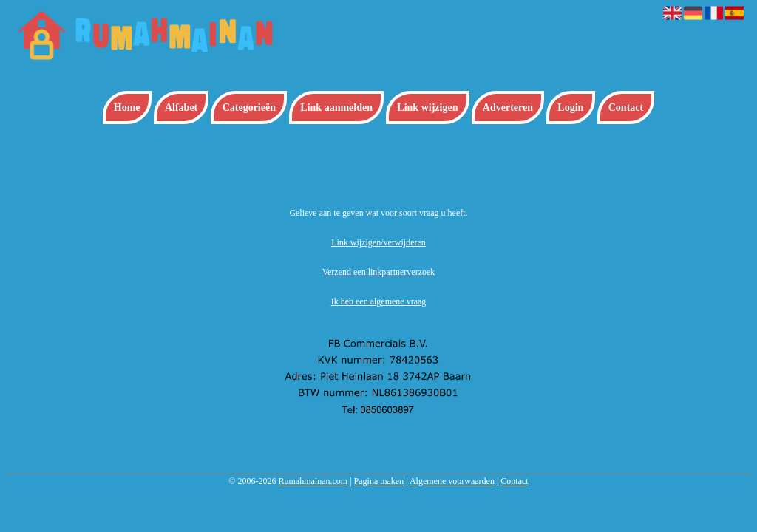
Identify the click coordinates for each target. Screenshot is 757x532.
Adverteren (508, 108)
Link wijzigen (427, 108)
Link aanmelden (336, 108)
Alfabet (181, 108)
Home (127, 108)
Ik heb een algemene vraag (379, 301)
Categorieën (249, 108)
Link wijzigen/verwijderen (378, 242)
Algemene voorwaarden (452, 481)
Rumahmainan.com (313, 481)
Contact (626, 108)
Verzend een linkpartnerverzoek (379, 272)
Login (570, 108)
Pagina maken (379, 481)
